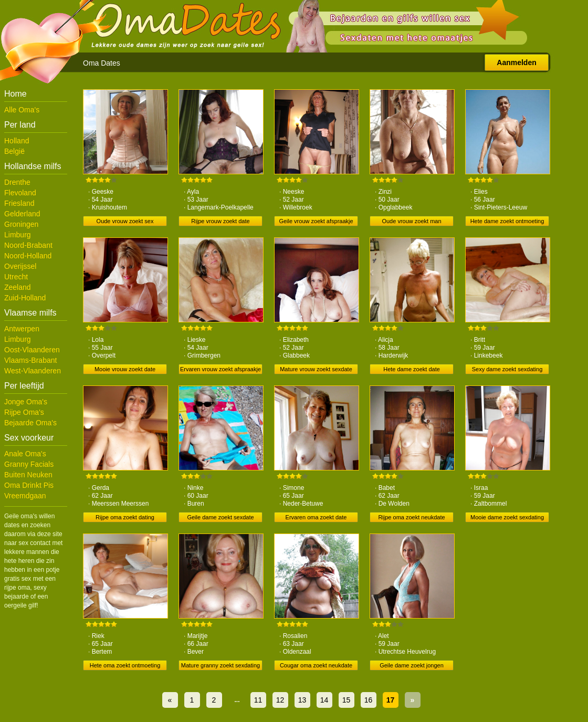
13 (302, 700)
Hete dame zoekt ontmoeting (507, 221)
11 (258, 700)
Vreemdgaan (25, 496)
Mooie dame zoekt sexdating (507, 517)
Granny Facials (29, 464)
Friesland (19, 203)
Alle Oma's (22, 110)
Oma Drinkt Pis (29, 485)
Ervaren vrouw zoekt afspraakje (220, 369)
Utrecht (16, 277)
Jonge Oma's (26, 402)
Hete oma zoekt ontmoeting (125, 665)
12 (280, 700)
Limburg (18, 235)
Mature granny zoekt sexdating (220, 665)
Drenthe (17, 182)
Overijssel (20, 266)
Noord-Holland (28, 256)
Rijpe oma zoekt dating (125, 517)
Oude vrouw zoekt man (411, 221)
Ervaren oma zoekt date (316, 517)
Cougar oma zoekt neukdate (316, 665)
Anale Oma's (25, 454)
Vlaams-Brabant (30, 360)
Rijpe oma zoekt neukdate (411, 517)
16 (369, 700)
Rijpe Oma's (24, 412)
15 (346, 700)
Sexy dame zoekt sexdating (507, 369)
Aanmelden (516, 62)
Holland (17, 141)
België (14, 151)
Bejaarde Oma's (30, 423)
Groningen (21, 224)
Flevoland (20, 193)
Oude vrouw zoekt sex (125, 221)
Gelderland (22, 214)
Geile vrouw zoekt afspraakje (316, 221)
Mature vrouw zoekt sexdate (316, 369)
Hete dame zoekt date (412, 369)
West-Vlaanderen (33, 371)
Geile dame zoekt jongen (412, 665)
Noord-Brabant (28, 245)
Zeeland (18, 287)
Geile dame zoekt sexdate (220, 517)
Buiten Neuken (28, 475)
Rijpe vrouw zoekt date (220, 221)
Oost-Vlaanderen (32, 350)
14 (324, 700)
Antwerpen (22, 329)
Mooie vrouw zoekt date (125, 369)
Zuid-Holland (25, 298)
